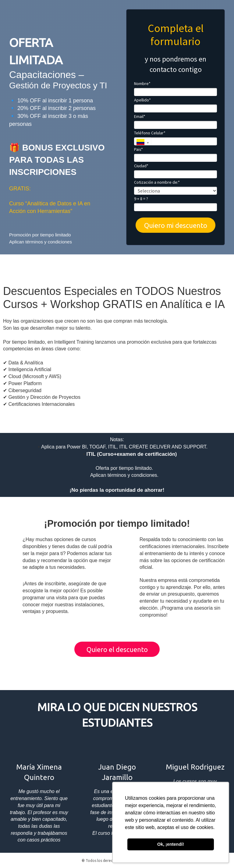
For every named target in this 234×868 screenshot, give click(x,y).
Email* (140, 117)
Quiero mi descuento (176, 225)
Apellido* (142, 100)
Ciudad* (141, 166)
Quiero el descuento (117, 649)
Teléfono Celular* (150, 133)
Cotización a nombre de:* (157, 182)
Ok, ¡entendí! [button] (171, 844)
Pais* (138, 149)
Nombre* (142, 84)
